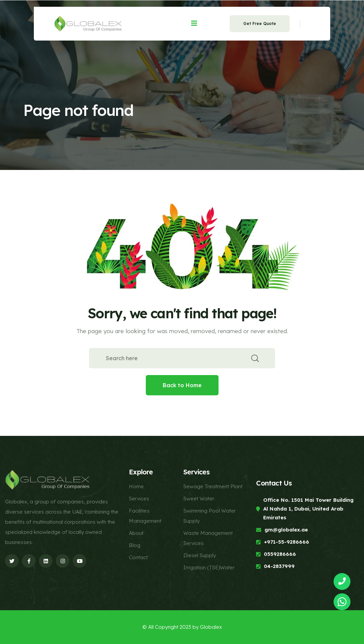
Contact (138, 557)
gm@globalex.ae (286, 530)
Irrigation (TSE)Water (209, 567)
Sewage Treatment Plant (213, 486)
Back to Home (182, 385)
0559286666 (280, 554)
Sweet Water (199, 499)
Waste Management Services (208, 538)
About (136, 533)
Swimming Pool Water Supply (210, 516)
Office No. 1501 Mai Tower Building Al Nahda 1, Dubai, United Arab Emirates (308, 509)
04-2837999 (279, 566)
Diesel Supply (200, 555)
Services (139, 499)
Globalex (211, 627)
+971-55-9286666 (287, 542)
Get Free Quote (260, 23)
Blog (135, 545)
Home (136, 486)
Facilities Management (145, 516)
